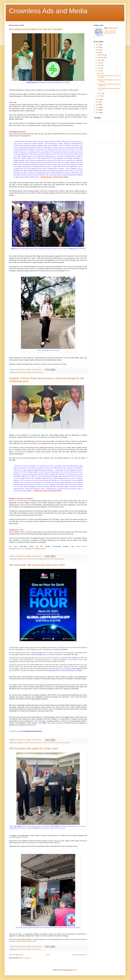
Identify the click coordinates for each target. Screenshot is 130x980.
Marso (100, 73)
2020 (98, 105)
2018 (98, 110)
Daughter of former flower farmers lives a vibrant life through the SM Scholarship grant (40, 559)
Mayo (99, 68)
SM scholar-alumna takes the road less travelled (36, 29)
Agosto (100, 60)
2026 (98, 45)
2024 (98, 50)
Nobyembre (101, 55)
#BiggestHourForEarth (23, 743)
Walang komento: (37, 370)
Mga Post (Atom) (26, 958)
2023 (98, 53)
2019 (98, 107)
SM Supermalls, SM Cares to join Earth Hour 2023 (37, 565)
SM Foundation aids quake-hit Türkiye (27, 949)
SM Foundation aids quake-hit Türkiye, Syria (33, 748)
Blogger (75, 970)
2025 (98, 47)
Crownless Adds (112, 28)
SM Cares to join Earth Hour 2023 (52, 743)
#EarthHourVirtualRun (36, 743)
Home (48, 955)
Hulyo (99, 63)
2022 (98, 99)
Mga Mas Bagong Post (16, 955)
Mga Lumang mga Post (79, 955)
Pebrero (100, 93)
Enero (100, 96)
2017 (98, 113)
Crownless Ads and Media (48, 11)
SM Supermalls (66, 743)
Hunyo (100, 65)
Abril (99, 71)
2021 (98, 102)
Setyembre (101, 58)
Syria (40, 949)
